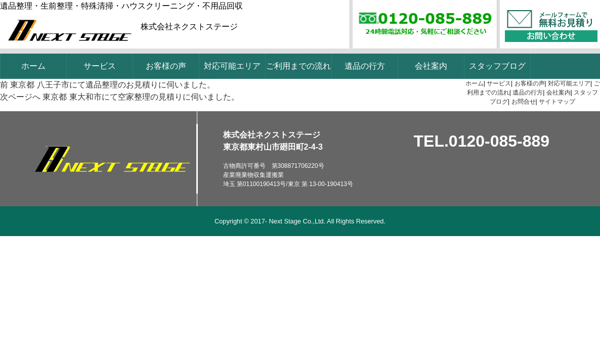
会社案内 (431, 66)
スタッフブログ (497, 66)
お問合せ (524, 102)
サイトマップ (557, 102)
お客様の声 (166, 66)
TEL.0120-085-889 (482, 141)
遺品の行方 (365, 66)
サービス (100, 66)
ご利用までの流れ (298, 66)
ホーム (33, 66)
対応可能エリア (232, 66)
